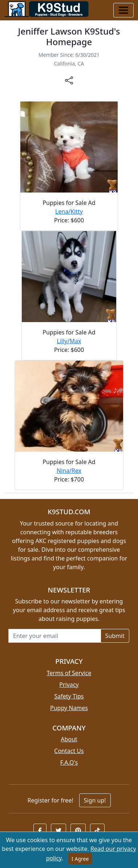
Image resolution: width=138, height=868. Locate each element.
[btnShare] (69, 80)
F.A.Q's (69, 762)
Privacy (69, 685)
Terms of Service (69, 673)
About (69, 739)
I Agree (80, 859)
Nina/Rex (69, 471)
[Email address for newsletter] (55, 636)
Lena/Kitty (69, 211)
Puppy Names (69, 708)
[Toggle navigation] (123, 10)
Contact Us (69, 751)
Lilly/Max (69, 341)
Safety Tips (69, 696)
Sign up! (95, 800)
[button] (40, 831)
